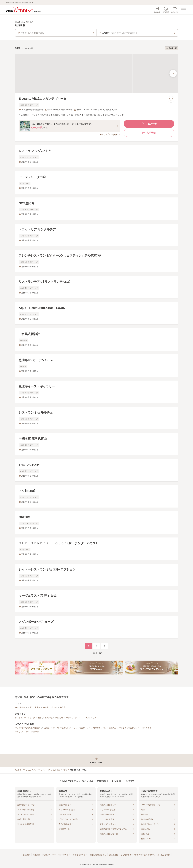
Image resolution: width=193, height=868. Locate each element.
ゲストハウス (91, 718)
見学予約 (149, 133)
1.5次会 (47, 728)
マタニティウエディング (129, 728)
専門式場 (48, 718)
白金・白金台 (20, 707)
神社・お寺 (59, 718)
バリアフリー (147, 728)
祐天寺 (63, 707)
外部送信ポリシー (80, 855)
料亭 (40, 718)
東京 (65, 770)
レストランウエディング (25, 718)
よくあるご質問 (164, 855)
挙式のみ (112, 728)
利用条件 (46, 855)
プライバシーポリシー (61, 855)
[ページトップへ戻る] (96, 761)
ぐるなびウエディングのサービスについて (138, 855)
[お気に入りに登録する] (171, 99)
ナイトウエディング (82, 728)
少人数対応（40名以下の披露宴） (28, 728)
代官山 (54, 707)
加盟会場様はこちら (98, 855)
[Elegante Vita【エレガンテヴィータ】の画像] (96, 73)
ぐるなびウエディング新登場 (27, 732)
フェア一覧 (149, 124)
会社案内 (27, 855)
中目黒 (46, 707)
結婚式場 (57, 770)
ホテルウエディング (74, 718)
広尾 (30, 707)
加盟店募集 (113, 855)
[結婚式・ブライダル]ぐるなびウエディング (32, 770)
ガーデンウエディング (62, 728)
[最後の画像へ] (173, 73)
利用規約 (36, 855)
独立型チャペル (100, 728)
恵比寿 (37, 707)
